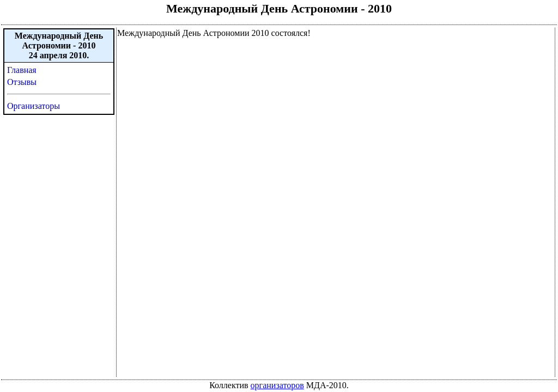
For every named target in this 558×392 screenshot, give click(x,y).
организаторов (277, 385)
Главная (22, 70)
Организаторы (34, 106)
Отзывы (22, 82)
